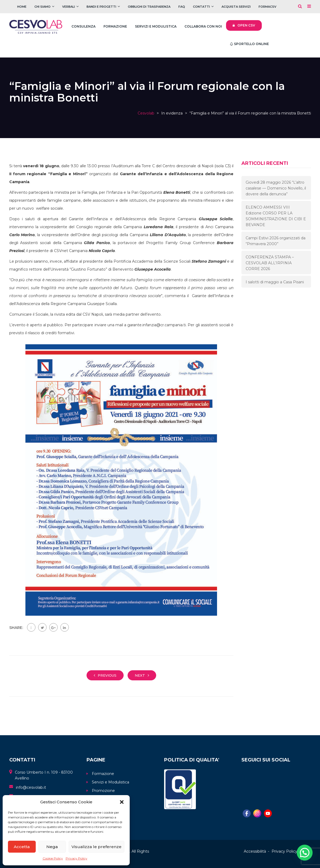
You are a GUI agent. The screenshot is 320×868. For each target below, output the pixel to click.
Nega (52, 847)
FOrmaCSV (267, 7)
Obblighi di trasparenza (149, 7)
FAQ (182, 7)
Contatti (201, 7)
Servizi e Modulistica (156, 26)
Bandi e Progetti (101, 7)
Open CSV (244, 25)
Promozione (103, 791)
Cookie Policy (53, 858)
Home (22, 7)
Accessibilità (255, 851)
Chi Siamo (42, 7)
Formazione (115, 26)
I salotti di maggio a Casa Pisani (275, 282)
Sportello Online (249, 44)
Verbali (69, 7)
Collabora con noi (203, 26)
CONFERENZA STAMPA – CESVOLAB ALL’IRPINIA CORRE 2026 (270, 263)
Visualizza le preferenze (96, 847)
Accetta (22, 847)
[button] (122, 802)
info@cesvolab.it (31, 787)
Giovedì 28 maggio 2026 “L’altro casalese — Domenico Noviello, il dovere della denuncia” (276, 188)
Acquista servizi (236, 7)
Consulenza (84, 26)
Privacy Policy (76, 858)
